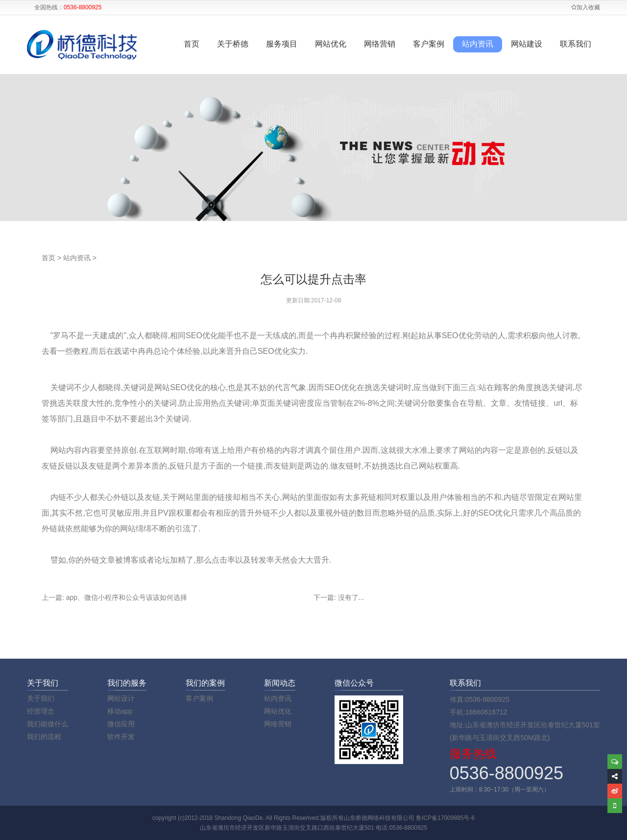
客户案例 (429, 44)
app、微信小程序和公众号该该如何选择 (127, 597)
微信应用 (121, 724)
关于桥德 (233, 44)
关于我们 (41, 698)
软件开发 (121, 737)
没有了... (351, 597)
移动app (120, 711)
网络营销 (380, 44)
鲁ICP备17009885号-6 (445, 818)
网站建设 (527, 44)
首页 (192, 44)
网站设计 (121, 698)
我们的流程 (44, 737)
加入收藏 (586, 7)
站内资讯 (478, 44)
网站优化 (331, 44)
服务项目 (282, 44)
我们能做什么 (48, 724)
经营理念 (41, 711)
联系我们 (576, 44)
